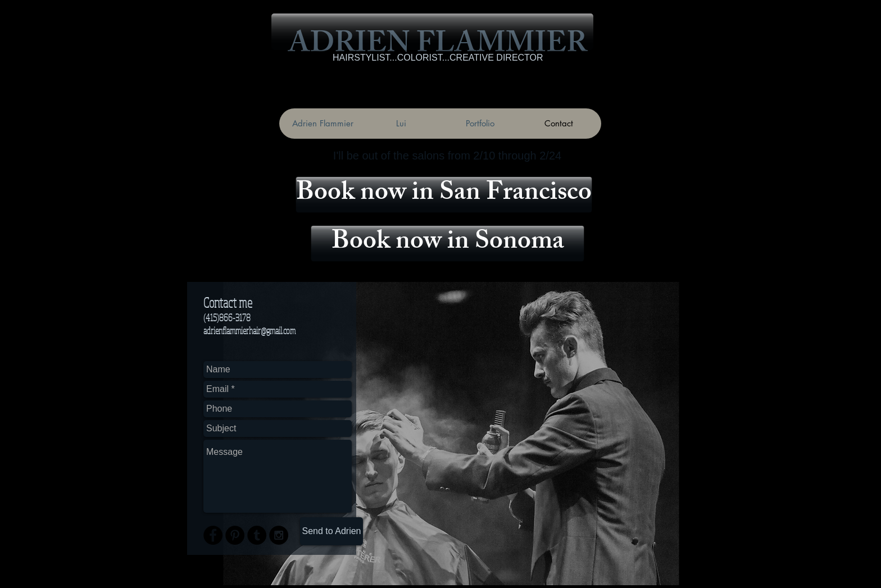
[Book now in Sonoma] (448, 243)
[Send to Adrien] (331, 531)
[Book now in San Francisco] (444, 195)
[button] (432, 32)
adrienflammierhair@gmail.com (249, 331)
